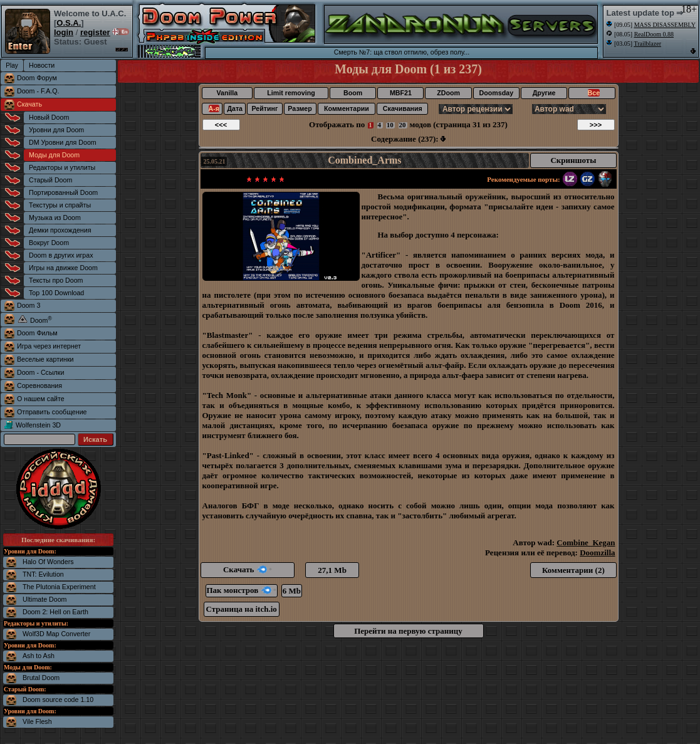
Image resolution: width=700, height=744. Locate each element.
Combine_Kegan (586, 542)
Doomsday (496, 93)
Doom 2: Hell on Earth (55, 612)
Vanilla (227, 93)
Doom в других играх (61, 255)
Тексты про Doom (56, 280)
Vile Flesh (37, 721)
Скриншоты (573, 160)
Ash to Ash (39, 656)
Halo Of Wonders (48, 562)
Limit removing (291, 93)
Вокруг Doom (49, 243)
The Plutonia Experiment (59, 587)
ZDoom (448, 93)
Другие (544, 93)
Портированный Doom (63, 192)
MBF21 (401, 93)
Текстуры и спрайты (60, 205)
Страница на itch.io (242, 609)
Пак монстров (242, 590)
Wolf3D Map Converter (56, 634)
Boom (353, 93)
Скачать (29, 104)
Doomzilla (597, 553)
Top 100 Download (56, 293)
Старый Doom (50, 180)
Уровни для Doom (56, 130)
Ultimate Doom (44, 599)
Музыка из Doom (55, 217)
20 (403, 125)
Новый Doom (49, 117)
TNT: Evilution (43, 574)
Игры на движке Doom (63, 268)
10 (390, 125)
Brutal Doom (41, 678)
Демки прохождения (60, 230)
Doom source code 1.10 (58, 699)
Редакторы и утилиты (62, 167)
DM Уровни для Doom (63, 142)
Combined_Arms (364, 160)
